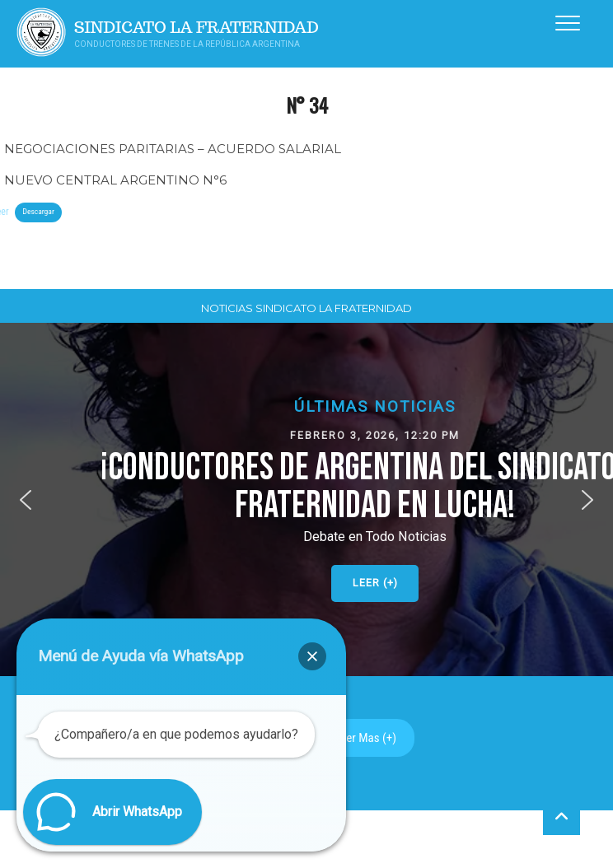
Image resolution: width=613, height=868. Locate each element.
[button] (26, 500)
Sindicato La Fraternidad (197, 28)
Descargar (38, 211)
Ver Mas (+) (368, 738)
